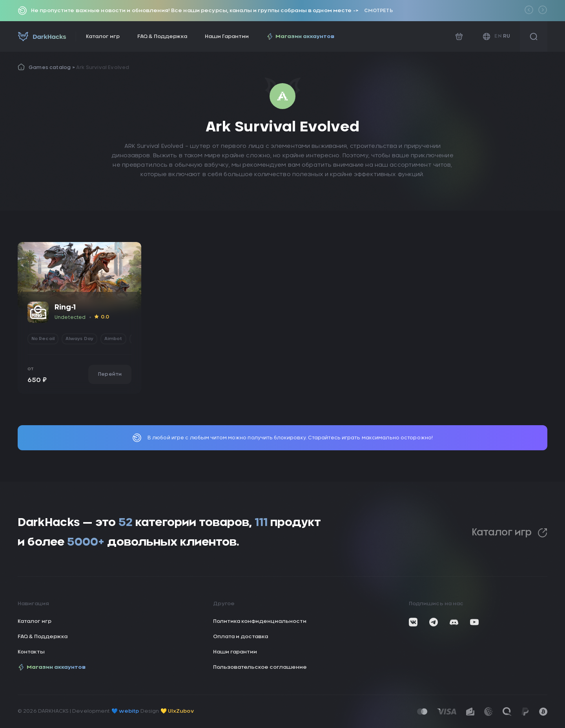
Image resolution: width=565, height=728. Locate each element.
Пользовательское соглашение (260, 667)
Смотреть (378, 11)
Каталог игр (103, 37)
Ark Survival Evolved (103, 67)
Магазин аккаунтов (300, 36)
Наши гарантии (235, 652)
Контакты (31, 652)
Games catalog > (52, 67)
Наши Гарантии (227, 37)
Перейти (110, 374)
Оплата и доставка (241, 637)
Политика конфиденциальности (260, 622)
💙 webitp (125, 711)
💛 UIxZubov (177, 711)
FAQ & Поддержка (162, 37)
